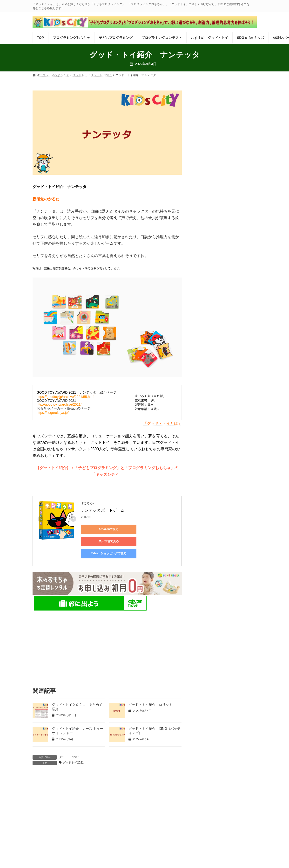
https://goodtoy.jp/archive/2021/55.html (65, 397)
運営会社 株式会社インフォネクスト (65, 804)
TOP (40, 783)
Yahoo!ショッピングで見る (102, 541)
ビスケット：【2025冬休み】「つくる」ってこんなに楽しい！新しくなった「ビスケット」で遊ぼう (225, 146)
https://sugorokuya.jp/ (53, 413)
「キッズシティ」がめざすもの (138, 804)
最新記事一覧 (72, 786)
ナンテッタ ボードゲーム (103, 510)
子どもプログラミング (107, 783)
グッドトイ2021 (70, 745)
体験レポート (46, 786)
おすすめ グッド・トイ (190, 783)
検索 (246, 94)
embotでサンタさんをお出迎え (221, 229)
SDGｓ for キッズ (226, 783)
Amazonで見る (103, 529)
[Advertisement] (107, 633)
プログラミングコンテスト (148, 783)
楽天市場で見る (148, 529)
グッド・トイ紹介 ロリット (150, 693)
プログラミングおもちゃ (68, 783)
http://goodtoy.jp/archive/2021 (59, 404)
